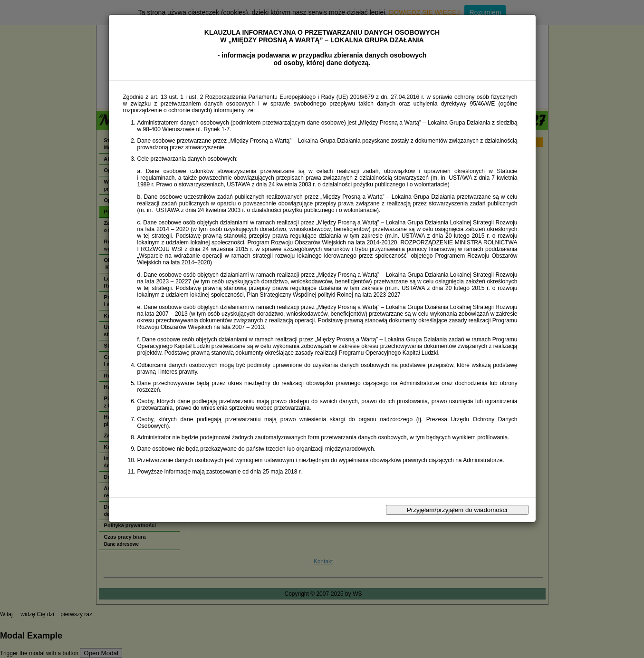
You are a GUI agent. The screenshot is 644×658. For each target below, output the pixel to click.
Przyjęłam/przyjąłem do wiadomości (457, 510)
